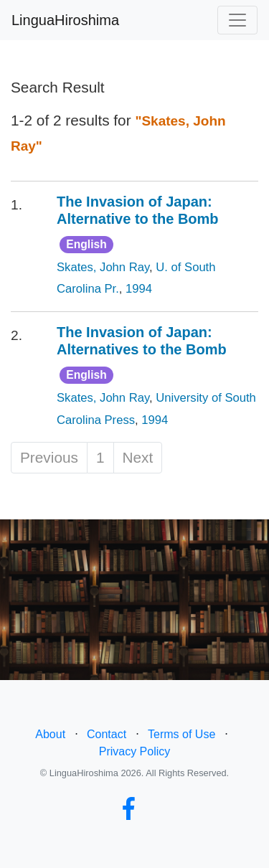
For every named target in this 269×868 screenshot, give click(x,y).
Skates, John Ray (103, 267)
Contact (107, 734)
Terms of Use (181, 734)
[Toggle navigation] (237, 20)
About (50, 734)
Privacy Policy (135, 751)
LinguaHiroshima (65, 20)
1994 (139, 289)
